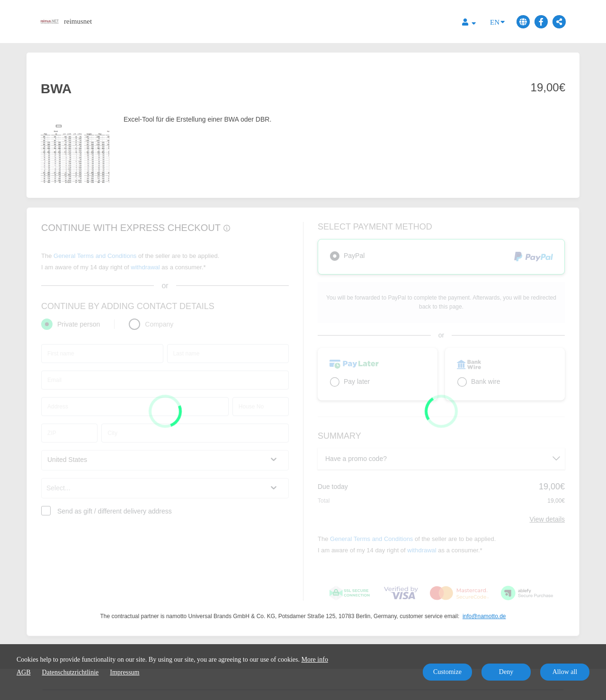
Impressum (125, 672)
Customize (447, 672)
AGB (24, 672)
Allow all (565, 672)
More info (315, 660)
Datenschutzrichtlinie (71, 672)
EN (497, 22)
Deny (506, 672)
